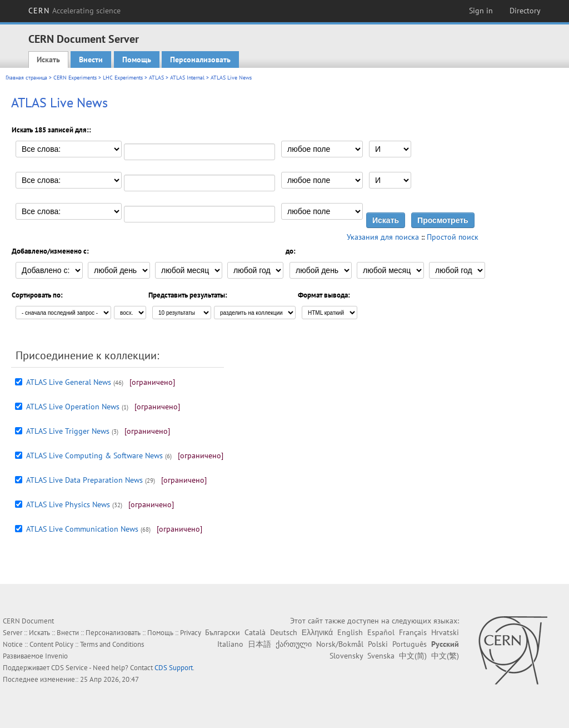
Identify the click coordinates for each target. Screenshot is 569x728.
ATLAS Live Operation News (73, 407)
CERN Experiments (75, 78)
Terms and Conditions (112, 644)
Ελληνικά (317, 632)
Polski (378, 644)
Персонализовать (200, 60)
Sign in (481, 11)
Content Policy (51, 644)
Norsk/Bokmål (340, 644)
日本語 (259, 644)
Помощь (137, 60)
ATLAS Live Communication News (82, 529)
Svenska (381, 656)
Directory (525, 11)
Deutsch (284, 632)
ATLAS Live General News (69, 382)
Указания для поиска (383, 237)
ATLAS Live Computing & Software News (94, 455)
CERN (74, 11)
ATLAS (156, 78)
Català (255, 632)
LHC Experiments (123, 78)
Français (413, 632)
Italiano (230, 644)
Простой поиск (453, 237)
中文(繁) (445, 656)
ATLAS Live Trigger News (68, 431)
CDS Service (69, 668)
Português (410, 644)
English (350, 632)
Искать (48, 60)
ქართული (294, 644)
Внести (91, 60)
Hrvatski (445, 632)
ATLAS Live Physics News (68, 504)
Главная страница (26, 78)
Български (223, 632)
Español (381, 632)
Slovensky (346, 656)
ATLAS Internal (187, 78)
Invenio (56, 656)
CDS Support (174, 668)
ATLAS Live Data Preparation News (84, 480)
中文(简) (413, 656)
